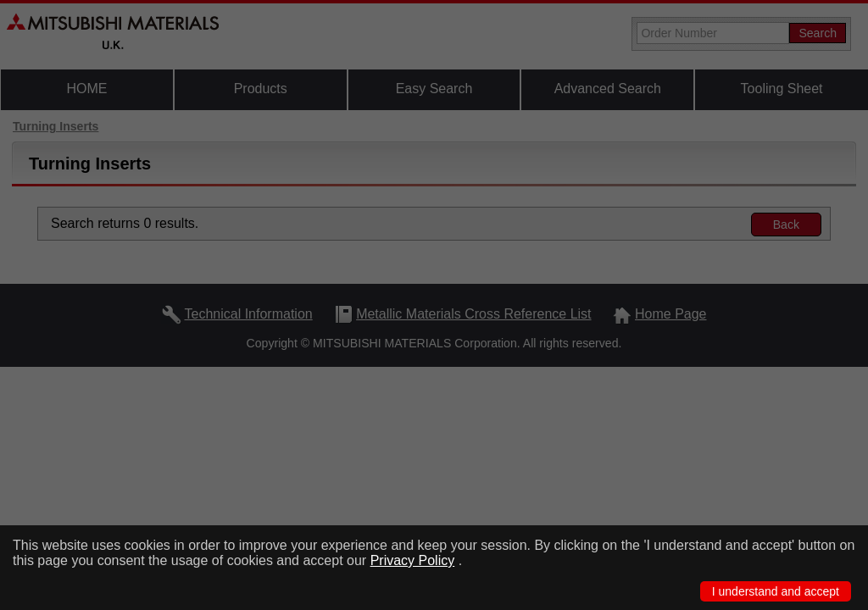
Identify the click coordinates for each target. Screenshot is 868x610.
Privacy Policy (413, 560)
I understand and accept (776, 591)
